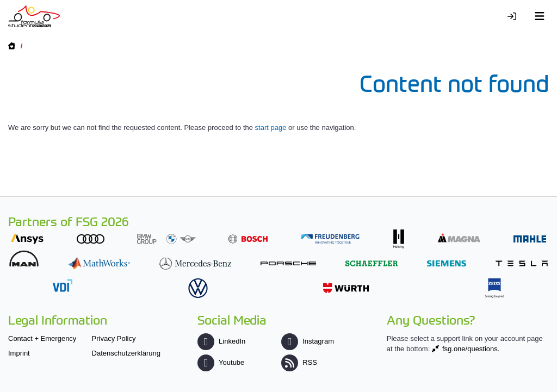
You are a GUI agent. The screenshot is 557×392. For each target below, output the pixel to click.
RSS (299, 362)
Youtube (221, 362)
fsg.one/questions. (471, 349)
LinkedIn (221, 341)
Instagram (308, 341)
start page (271, 127)
